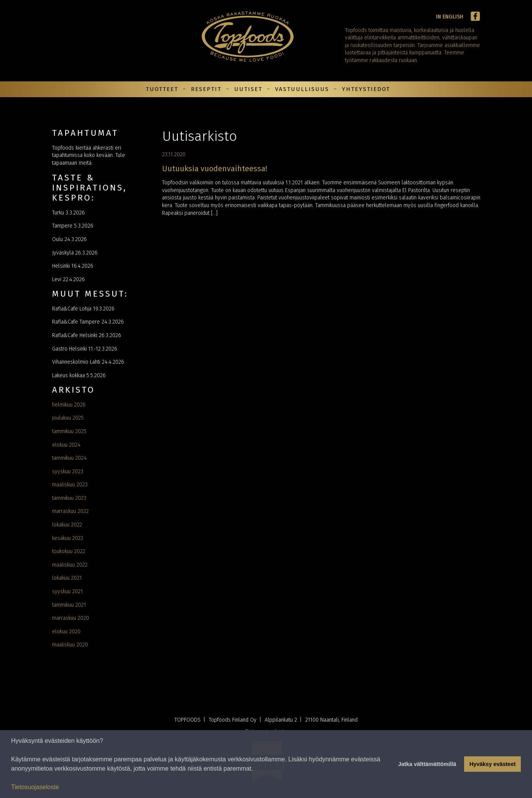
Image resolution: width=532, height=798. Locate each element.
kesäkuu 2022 (68, 538)
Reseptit (206, 89)
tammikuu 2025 (69, 431)
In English (450, 17)
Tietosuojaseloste (35, 787)
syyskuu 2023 (68, 472)
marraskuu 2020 (71, 618)
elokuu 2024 (66, 445)
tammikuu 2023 (69, 498)
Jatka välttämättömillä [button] (427, 764)
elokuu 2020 (66, 632)
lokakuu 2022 (67, 525)
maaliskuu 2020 (70, 645)
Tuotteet (162, 89)
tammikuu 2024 (69, 458)
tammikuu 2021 (69, 605)
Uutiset (248, 89)
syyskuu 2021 (68, 591)
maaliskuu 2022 (70, 565)
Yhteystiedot (366, 89)
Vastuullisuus (302, 89)
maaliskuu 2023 (70, 485)
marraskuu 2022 (70, 511)
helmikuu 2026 (69, 405)
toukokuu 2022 (69, 551)
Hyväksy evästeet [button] (493, 764)
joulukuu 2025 (68, 418)
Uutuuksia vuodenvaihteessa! (215, 169)
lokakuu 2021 (67, 578)
